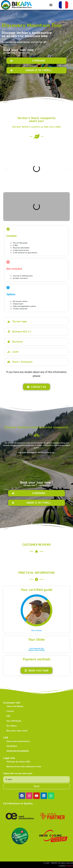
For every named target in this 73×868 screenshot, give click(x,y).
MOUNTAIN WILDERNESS (18, 751)
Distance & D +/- (22, 331)
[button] (6, 169)
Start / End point (22, 362)
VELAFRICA (12, 746)
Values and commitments (18, 741)
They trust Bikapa (15, 706)
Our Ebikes (12, 726)
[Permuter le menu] (51, 5)
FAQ (8, 716)
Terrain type (19, 321)
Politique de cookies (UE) (18, 762)
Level (15, 352)
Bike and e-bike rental (17, 731)
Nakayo (70, 866)
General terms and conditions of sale (24, 766)
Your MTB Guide (14, 721)
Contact (10, 711)
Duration (17, 342)
